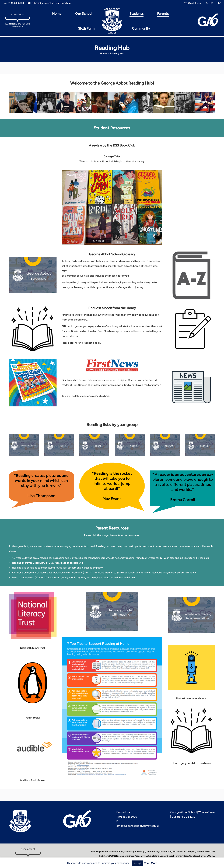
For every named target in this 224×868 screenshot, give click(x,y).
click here (75, 343)
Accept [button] (138, 863)
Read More (151, 863)
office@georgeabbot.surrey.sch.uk (49, 3)
